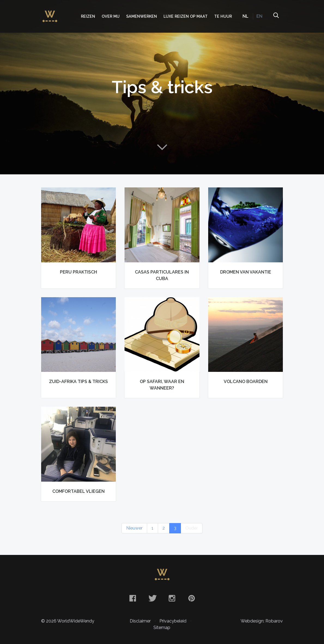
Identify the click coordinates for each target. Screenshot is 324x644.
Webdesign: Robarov (262, 621)
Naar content (162, 147)
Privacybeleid (173, 621)
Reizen (88, 16)
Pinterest (192, 598)
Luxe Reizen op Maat (186, 16)
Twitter (152, 598)
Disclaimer (140, 621)
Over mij (111, 16)
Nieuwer (134, 528)
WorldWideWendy (50, 14)
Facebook (133, 598)
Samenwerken (142, 16)
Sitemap (162, 628)
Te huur (223, 16)
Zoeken (276, 16)
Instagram (172, 598)
